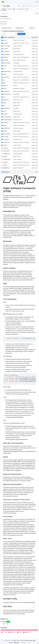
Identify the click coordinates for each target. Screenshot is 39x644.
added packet (12, 37)
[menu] (11, 643)
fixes (26, 66)
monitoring (6, 91)
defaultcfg (6, 60)
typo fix (15, 86)
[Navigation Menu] (37, 2)
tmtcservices (6, 142)
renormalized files (18, 46)
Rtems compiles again (19, 66)
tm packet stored (17, 140)
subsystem (6, 122)
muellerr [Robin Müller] (6, 37)
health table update (18, 74)
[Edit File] (36, 172)
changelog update (18, 154)
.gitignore (6, 148)
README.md (6, 168)
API (29, 643)
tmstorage (6, 137)
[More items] (37, 9)
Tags (32, 28)
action (5, 40)
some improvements (18, 54)
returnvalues (6, 108)
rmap (5, 111)
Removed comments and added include (23, 142)
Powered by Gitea (8, 641)
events (5, 66)
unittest (5, 145)
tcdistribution (7, 128)
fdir (4, 69)
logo (4, 83)
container (6, 43)
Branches (19, 28)
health (5, 74)
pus (4, 105)
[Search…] (37, 13)
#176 (28, 66)
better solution (17, 157)
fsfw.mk (5, 157)
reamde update (17, 145)
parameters (6, 100)
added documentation (19, 125)
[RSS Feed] (19, 6)
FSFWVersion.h (7, 159)
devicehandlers (7, 63)
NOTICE (5, 165)
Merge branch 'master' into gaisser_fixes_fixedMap (26, 122)
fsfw (4, 6)
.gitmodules (6, 151)
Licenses (24, 643)
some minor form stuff (19, 40)
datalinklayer (6, 54)
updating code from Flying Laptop (22, 162)
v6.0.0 (4, 622)
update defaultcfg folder (19, 60)
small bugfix (16, 63)
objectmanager (7, 94)
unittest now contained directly (21, 151)
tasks (5, 125)
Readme (4, 22)
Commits (7, 28)
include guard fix (17, 120)
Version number (17, 159)
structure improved (18, 128)
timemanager (7, 134)
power (5, 103)
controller (6, 49)
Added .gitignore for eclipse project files (23, 148)
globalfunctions (7, 71)
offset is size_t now (18, 100)
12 (26, 6)
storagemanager (7, 120)
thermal (5, 131)
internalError (6, 77)
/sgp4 (6, 46)
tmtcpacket (6, 140)
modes (5, 88)
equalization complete (19, 88)
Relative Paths (17, 49)
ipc (4, 80)
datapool (5, 57)
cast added (16, 108)
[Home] (3, 2)
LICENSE (5, 162)
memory (5, 86)
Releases (3, 619)
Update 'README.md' (19, 168)
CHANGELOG (6, 154)
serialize (5, 114)
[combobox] (9, 34)
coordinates (6, 52)
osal (4, 97)
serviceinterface (7, 117)
